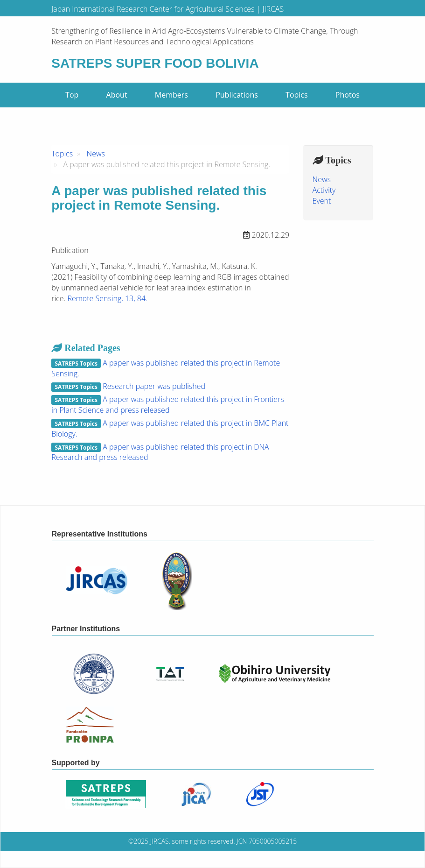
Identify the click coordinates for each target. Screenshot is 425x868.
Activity (324, 190)
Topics (297, 95)
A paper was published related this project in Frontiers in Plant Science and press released (168, 405)
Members (171, 95)
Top (72, 95)
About (117, 95)
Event (322, 201)
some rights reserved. (204, 841)
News (96, 154)
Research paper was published (154, 386)
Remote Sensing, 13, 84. (107, 298)
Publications (237, 95)
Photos (348, 95)
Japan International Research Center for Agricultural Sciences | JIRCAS (167, 9)
